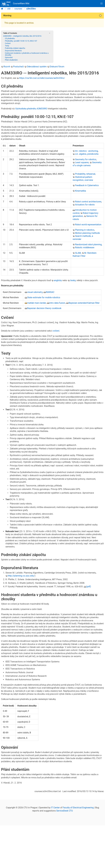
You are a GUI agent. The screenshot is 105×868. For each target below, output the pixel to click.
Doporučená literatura (13, 51)
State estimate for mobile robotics (44, 297)
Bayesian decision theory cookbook (44, 308)
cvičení (56, 331)
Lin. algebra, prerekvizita (87, 154)
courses (18, 9)
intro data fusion (57, 303)
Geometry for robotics (86, 159)
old (9, 9)
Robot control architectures (88, 202)
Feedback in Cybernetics (87, 185)
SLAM (78, 253)
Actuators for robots (85, 205)
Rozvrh (7, 67)
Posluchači (18, 67)
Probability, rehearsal (85, 174)
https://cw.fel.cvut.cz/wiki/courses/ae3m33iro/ (42, 78)
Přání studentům (11, 60)
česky (73, 280)
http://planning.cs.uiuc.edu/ (21, 576)
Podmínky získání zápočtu (15, 48)
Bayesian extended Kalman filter (84, 303)
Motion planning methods (87, 233)
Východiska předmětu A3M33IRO (31, 109)
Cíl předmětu (10, 38)
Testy (7, 46)
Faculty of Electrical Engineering (78, 808)
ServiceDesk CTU (65, 811)
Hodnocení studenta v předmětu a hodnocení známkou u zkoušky (27, 54)
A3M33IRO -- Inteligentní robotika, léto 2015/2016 (22, 36)
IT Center (55, 808)
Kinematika (81, 191)
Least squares (82, 162)
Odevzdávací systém (37, 67)
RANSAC (50, 292)
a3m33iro (31, 9)
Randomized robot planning (88, 244)
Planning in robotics (85, 230)
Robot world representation (88, 225)
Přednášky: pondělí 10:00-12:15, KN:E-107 (21, 41)
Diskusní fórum (57, 67)
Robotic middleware (85, 247)
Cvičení (8, 43)
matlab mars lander (37, 303)
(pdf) (89, 587)
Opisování (9, 57)
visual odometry (35, 292)
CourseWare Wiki (16, 4)
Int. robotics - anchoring (87, 151)
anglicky (58, 280)
